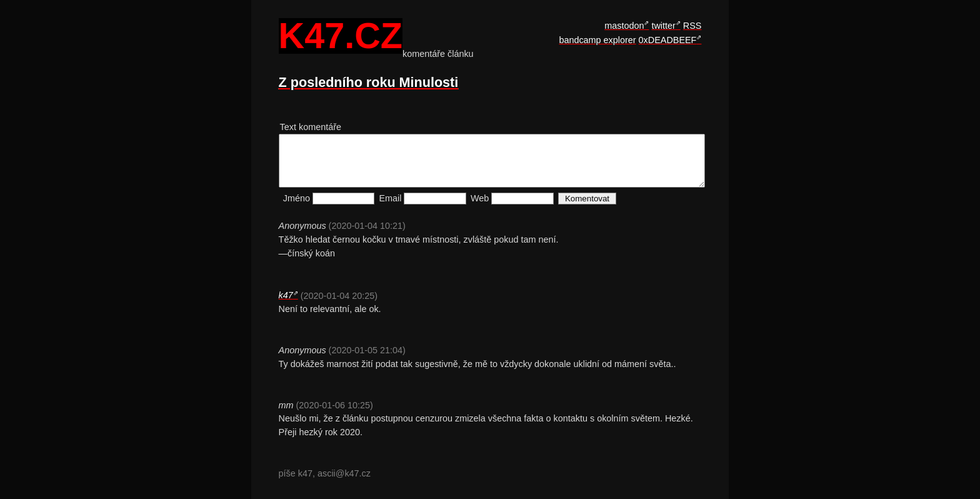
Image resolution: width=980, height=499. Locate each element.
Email (391, 198)
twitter (663, 26)
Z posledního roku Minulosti (369, 82)
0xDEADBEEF (668, 40)
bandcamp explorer (597, 40)
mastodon (624, 26)
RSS (692, 26)
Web (480, 198)
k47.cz (341, 36)
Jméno (297, 198)
